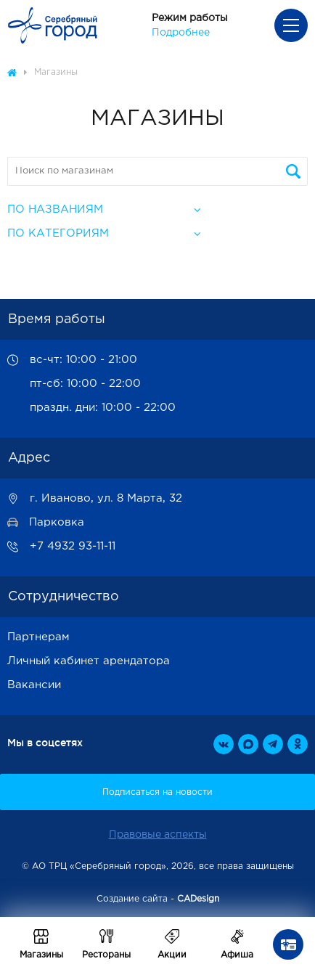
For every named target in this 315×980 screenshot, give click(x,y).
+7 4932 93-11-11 (73, 546)
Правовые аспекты (158, 835)
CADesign (198, 899)
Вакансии (34, 685)
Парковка (57, 522)
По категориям (58, 233)
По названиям (55, 209)
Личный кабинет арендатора (89, 661)
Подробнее (181, 33)
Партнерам (38, 637)
